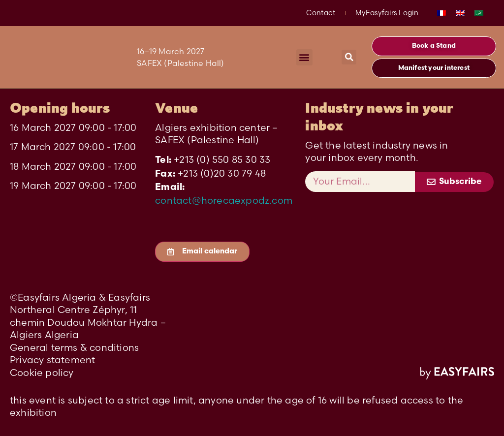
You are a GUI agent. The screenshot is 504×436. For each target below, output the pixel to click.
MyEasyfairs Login (387, 13)
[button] (304, 57)
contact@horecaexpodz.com (224, 200)
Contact (320, 13)
